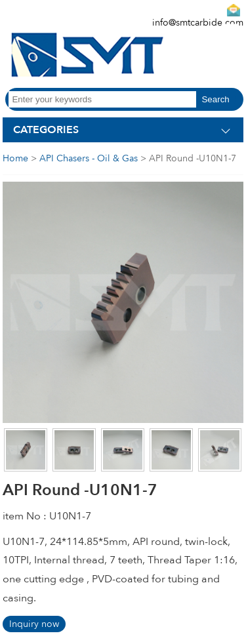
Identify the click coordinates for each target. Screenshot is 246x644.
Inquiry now (34, 624)
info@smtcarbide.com (198, 23)
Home (15, 158)
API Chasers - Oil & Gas (89, 158)
